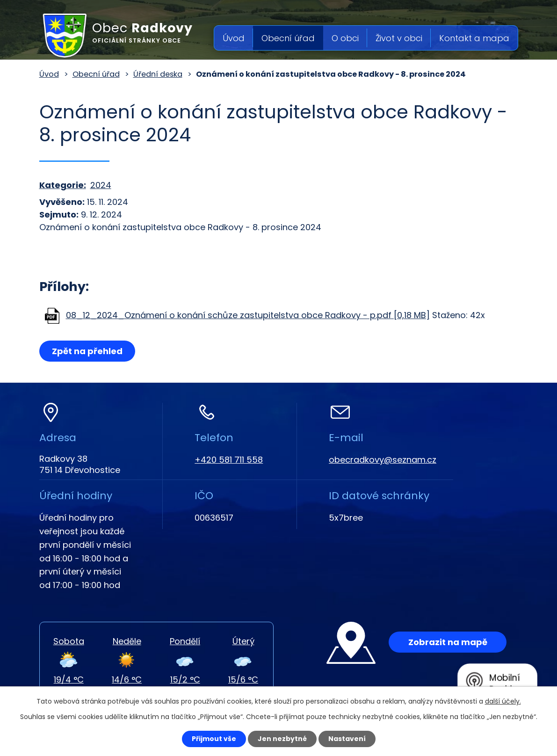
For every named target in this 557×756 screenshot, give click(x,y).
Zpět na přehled (87, 351)
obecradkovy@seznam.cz (383, 460)
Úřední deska (158, 74)
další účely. (503, 701)
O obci (345, 38)
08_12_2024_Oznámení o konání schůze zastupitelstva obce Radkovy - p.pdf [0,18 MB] (248, 315)
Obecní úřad (288, 38)
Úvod (234, 38)
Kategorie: (63, 185)
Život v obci (399, 38)
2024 (101, 185)
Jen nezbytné (282, 739)
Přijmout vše (214, 739)
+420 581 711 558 (229, 460)
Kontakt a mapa (474, 38)
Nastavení (347, 739)
